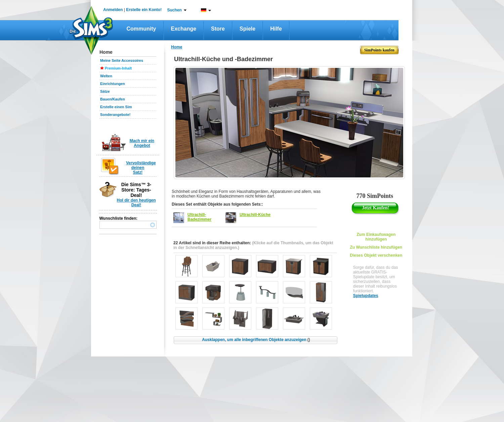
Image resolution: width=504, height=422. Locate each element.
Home (177, 47)
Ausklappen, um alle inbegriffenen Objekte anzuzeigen (256, 340)
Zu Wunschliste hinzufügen (376, 247)
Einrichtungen (113, 84)
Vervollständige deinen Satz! (141, 168)
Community (141, 29)
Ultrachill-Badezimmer (199, 217)
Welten (106, 76)
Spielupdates (366, 296)
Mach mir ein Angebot (142, 143)
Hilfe (276, 29)
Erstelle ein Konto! (144, 10)
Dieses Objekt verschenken (376, 255)
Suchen (175, 10)
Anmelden (113, 10)
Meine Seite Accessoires (122, 60)
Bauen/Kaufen (113, 99)
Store (218, 29)
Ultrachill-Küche (255, 215)
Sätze (105, 91)
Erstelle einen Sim (116, 107)
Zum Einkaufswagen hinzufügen (376, 237)
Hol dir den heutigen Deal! (136, 203)
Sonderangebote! (115, 115)
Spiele (247, 29)
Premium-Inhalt (118, 68)
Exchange (184, 29)
